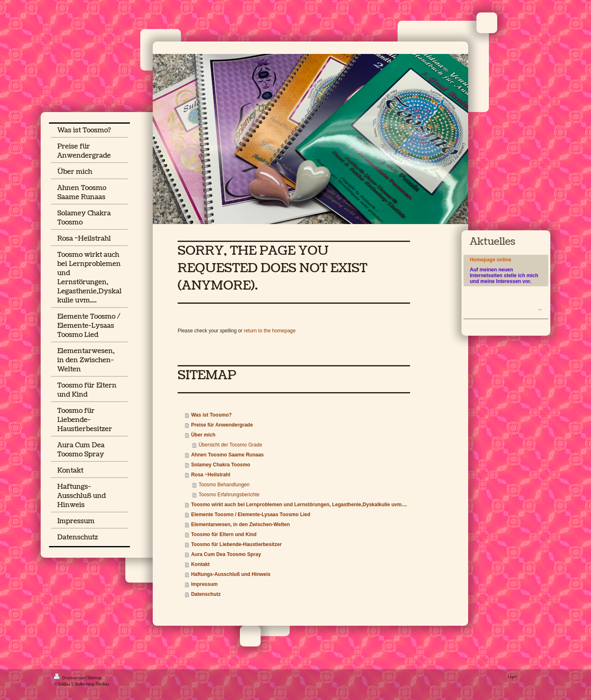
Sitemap (95, 678)
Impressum (204, 584)
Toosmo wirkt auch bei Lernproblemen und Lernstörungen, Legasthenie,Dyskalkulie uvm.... (299, 505)
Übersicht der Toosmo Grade (230, 445)
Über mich (203, 435)
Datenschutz (206, 594)
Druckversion (70, 678)
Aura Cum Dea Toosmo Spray (226, 554)
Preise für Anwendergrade (222, 425)
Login (512, 676)
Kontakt (200, 564)
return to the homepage (270, 331)
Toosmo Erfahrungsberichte (229, 495)
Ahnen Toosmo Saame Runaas (227, 455)
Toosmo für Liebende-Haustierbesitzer (236, 544)
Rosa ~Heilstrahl (210, 475)
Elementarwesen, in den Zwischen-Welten (240, 524)
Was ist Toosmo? (211, 415)
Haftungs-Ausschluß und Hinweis (231, 574)
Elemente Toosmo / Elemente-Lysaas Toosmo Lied (250, 515)
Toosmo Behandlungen (224, 485)
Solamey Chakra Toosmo (221, 465)
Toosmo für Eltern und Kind (224, 534)
